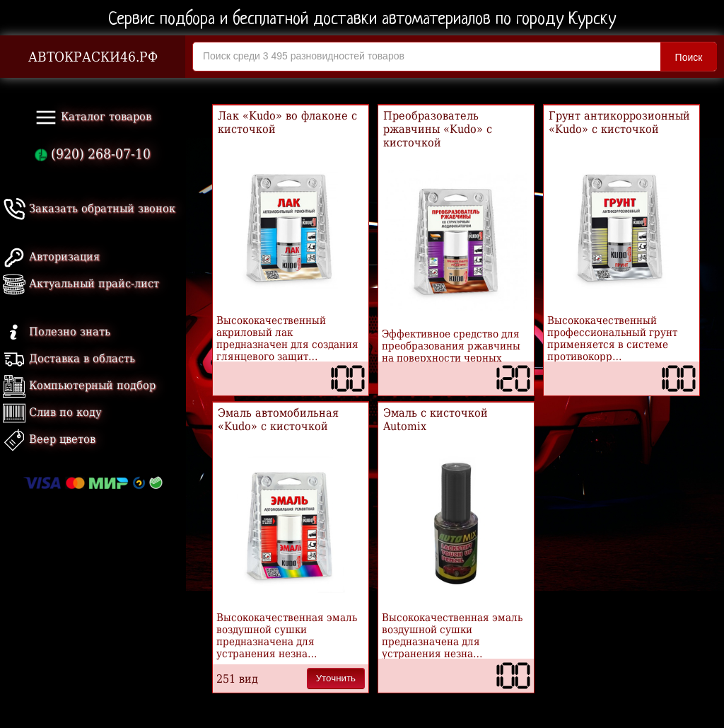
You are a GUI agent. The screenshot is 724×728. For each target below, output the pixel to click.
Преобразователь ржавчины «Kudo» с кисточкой (438, 129)
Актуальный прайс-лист (81, 283)
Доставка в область (69, 358)
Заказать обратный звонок (89, 208)
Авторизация (51, 256)
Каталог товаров (93, 117)
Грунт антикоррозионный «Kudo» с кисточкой (619, 122)
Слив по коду (52, 412)
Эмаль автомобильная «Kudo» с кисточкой (278, 420)
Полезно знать (57, 331)
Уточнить (336, 678)
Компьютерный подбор (79, 385)
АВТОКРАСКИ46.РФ (93, 57)
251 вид (237, 679)
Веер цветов (49, 439)
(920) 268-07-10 (93, 154)
